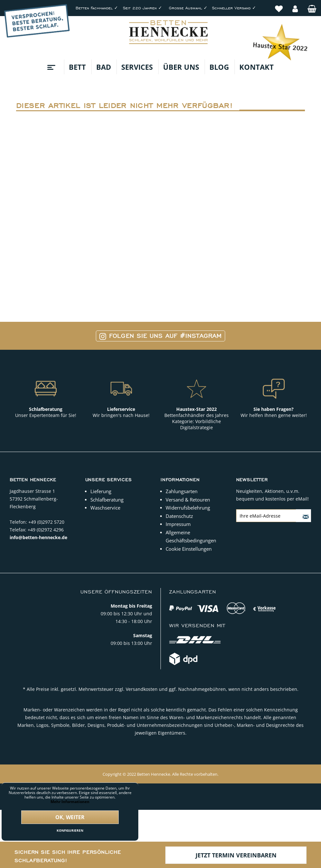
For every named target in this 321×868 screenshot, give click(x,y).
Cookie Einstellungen (189, 549)
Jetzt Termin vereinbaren (236, 855)
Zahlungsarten (182, 491)
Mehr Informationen (70, 802)
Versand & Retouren (188, 500)
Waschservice (105, 508)
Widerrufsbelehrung (188, 508)
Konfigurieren (70, 830)
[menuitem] (279, 5)
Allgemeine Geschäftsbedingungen (191, 537)
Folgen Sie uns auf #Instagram (160, 336)
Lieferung (101, 491)
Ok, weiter (70, 817)
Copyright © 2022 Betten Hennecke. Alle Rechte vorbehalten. (160, 774)
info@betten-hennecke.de (38, 537)
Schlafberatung (107, 500)
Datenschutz (179, 516)
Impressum (178, 524)
